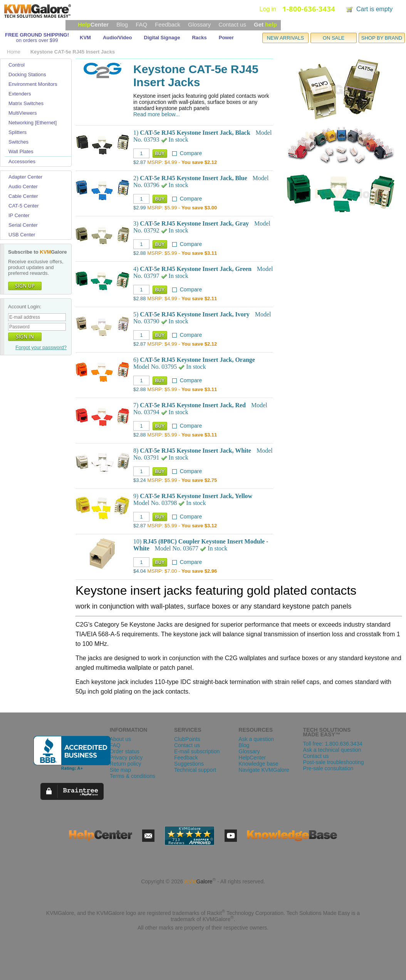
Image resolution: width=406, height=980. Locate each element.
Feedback (168, 24)
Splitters (18, 132)
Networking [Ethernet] (33, 123)
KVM (85, 38)
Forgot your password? (41, 347)
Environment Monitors (33, 84)
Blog (122, 24)
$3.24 (140, 480)
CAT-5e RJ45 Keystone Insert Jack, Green (195, 269)
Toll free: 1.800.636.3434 (333, 744)
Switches (18, 142)
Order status (125, 751)
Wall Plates (21, 151)
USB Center (22, 235)
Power (226, 38)
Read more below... (157, 114)
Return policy (126, 764)
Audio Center (23, 186)
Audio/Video (117, 38)
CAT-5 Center (24, 206)
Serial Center (23, 225)
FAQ (141, 24)
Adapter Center (25, 177)
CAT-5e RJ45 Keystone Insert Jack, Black (195, 133)
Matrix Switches (26, 103)
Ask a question (256, 739)
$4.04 (140, 571)
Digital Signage (162, 38)
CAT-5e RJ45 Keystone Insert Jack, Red (193, 405)
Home (14, 52)
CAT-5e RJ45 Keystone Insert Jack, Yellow (196, 496)
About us (120, 739)
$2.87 (140, 162)
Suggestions (189, 764)
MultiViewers (23, 113)
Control (17, 65)
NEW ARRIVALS (286, 38)
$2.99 (140, 208)
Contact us (232, 24)
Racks (199, 38)
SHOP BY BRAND (382, 38)
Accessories (22, 161)
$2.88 (140, 253)
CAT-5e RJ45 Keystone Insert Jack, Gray (194, 223)
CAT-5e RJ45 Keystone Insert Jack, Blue (193, 178)
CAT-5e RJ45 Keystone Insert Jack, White (195, 451)
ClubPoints (187, 739)
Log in (268, 9)
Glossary (199, 24)
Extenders (20, 94)
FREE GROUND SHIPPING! (37, 35)
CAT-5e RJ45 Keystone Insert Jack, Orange (197, 360)
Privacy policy (126, 758)
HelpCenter (252, 758)
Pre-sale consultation (328, 768)
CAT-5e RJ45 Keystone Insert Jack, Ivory (195, 314)
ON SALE (334, 38)
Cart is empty (374, 9)
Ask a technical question (332, 750)
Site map (120, 770)
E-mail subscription (197, 751)
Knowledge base (258, 764)
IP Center (19, 215)
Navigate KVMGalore (264, 770)
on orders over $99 (37, 40)
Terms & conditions (133, 776)
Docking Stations (27, 74)
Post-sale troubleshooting (334, 762)
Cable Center (23, 196)
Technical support (195, 770)
